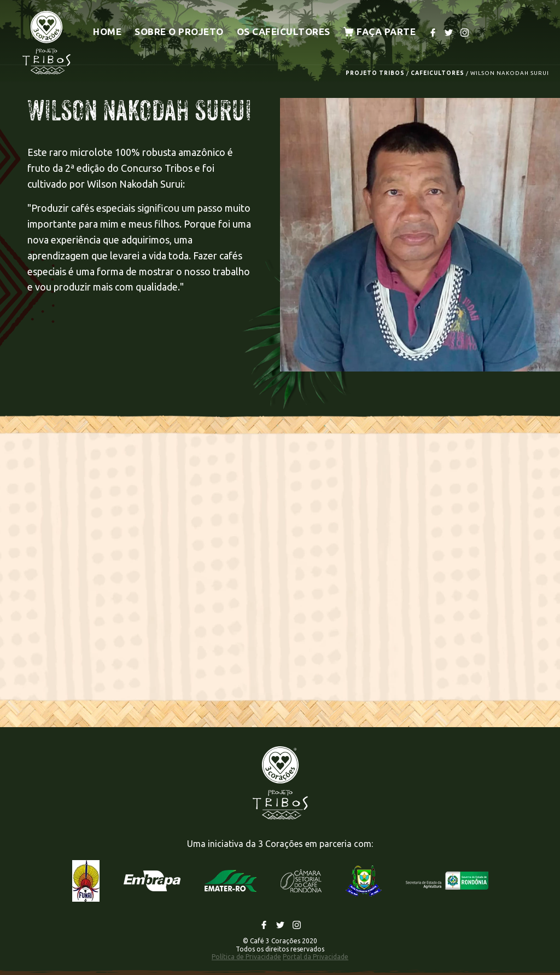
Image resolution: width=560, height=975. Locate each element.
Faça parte (380, 31)
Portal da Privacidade (316, 957)
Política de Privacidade (246, 957)
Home (107, 31)
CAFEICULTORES (437, 73)
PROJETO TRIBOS (375, 73)
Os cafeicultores (284, 31)
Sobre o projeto (179, 31)
